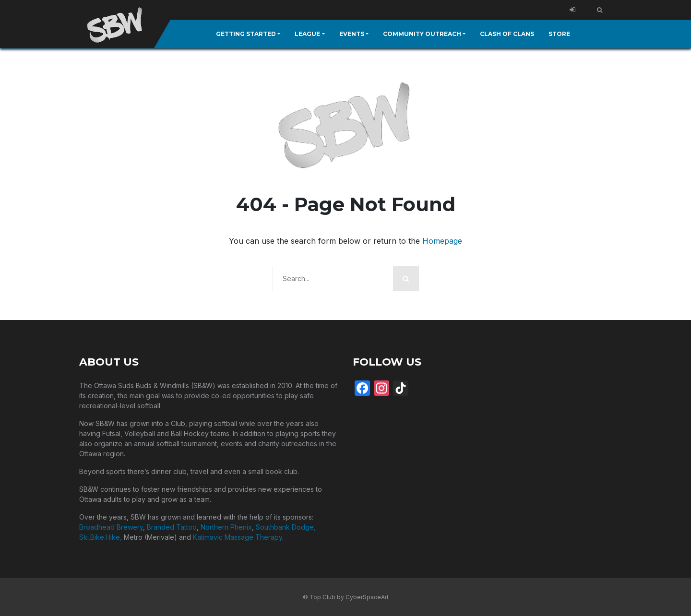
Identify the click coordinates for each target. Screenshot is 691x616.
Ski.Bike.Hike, (101, 537)
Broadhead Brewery (111, 527)
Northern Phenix (226, 527)
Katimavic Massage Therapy (238, 537)
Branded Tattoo (172, 527)
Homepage (442, 240)
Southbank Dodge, (286, 527)
